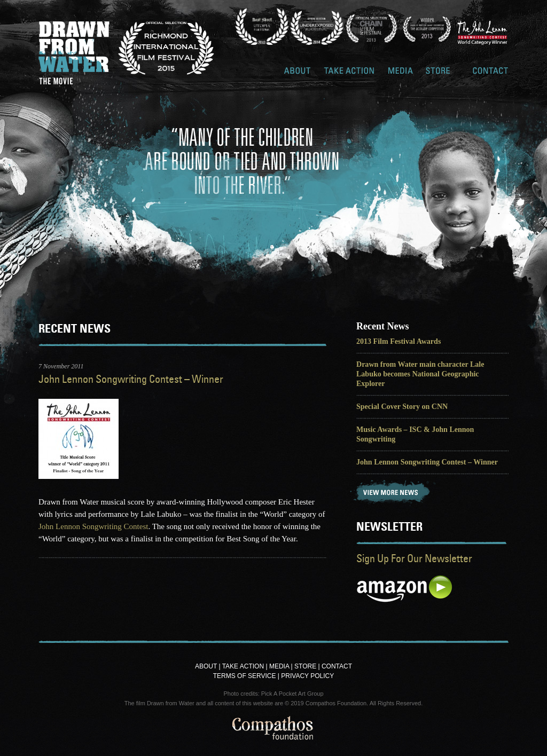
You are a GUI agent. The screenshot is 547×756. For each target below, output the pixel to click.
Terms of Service (245, 676)
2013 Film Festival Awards (398, 341)
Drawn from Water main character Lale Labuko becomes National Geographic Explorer (420, 374)
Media (401, 74)
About (298, 74)
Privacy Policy (307, 676)
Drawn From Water (74, 53)
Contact (491, 74)
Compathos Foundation (273, 731)
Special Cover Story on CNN (402, 406)
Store (438, 74)
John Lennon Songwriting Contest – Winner (131, 379)
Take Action (350, 74)
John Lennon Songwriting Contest (93, 526)
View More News (393, 493)
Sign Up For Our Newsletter (414, 558)
